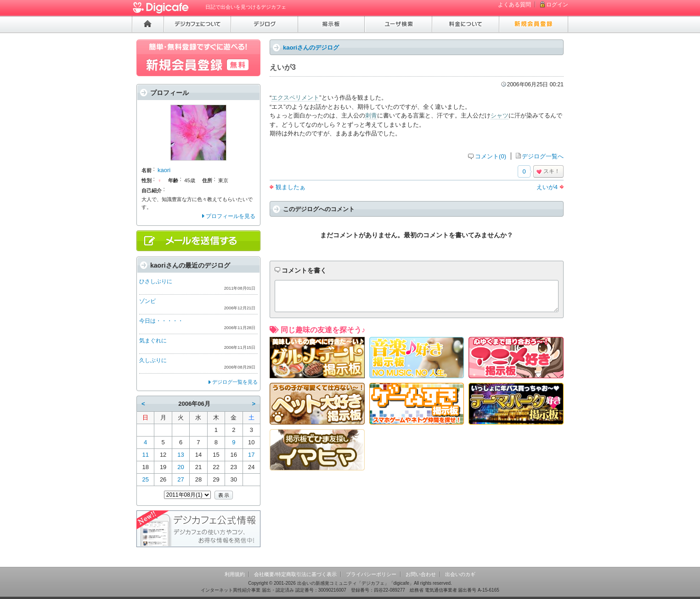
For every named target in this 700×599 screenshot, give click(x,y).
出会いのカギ (460, 574)
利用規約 (235, 574)
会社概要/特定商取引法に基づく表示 (295, 574)
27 (181, 479)
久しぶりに (153, 360)
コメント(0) (491, 156)
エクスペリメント (295, 98)
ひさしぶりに (156, 281)
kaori (164, 170)
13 (181, 455)
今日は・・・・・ (161, 321)
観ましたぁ (291, 187)
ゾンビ (147, 301)
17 (251, 455)
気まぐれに (153, 341)
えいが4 (547, 187)
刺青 (371, 115)
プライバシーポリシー (371, 574)
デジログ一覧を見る (235, 382)
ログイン (557, 5)
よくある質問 (514, 5)
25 (145, 479)
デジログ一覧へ (543, 156)
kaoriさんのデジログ (311, 48)
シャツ (500, 115)
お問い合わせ (421, 574)
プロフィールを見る (231, 216)
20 (181, 467)
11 (145, 455)
